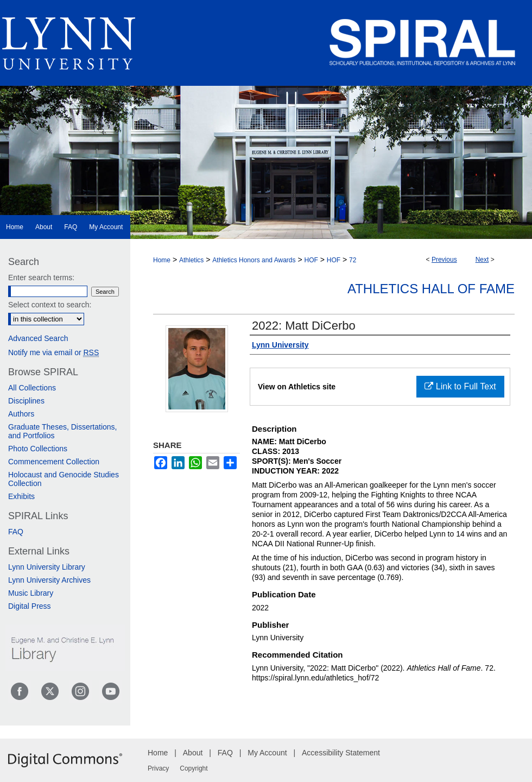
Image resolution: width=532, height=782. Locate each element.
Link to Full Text (460, 386)
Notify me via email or (53, 352)
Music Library (31, 593)
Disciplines (26, 401)
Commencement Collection (54, 462)
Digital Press (30, 606)
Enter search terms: (41, 278)
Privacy (158, 768)
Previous (444, 260)
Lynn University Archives (49, 580)
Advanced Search (38, 338)
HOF (311, 260)
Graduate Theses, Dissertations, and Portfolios (63, 431)
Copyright (194, 768)
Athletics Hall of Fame (431, 289)
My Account (267, 753)
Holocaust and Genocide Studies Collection (64, 479)
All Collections (32, 388)
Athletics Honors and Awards (254, 260)
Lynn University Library (47, 567)
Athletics (191, 260)
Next (482, 260)
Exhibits (21, 496)
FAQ (16, 532)
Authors (21, 414)
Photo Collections (38, 449)
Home (162, 260)
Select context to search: (50, 305)
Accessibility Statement (341, 753)
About (193, 753)
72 (353, 260)
